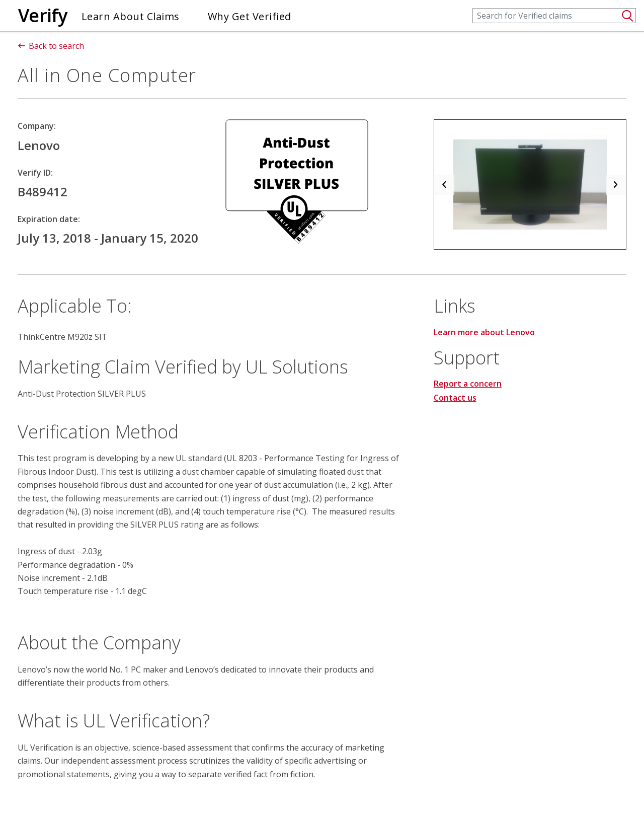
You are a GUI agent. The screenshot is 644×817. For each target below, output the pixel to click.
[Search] (554, 16)
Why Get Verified (250, 16)
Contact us (455, 398)
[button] (444, 184)
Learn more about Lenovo (484, 332)
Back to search (51, 46)
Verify (43, 15)
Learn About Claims (131, 16)
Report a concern (468, 384)
